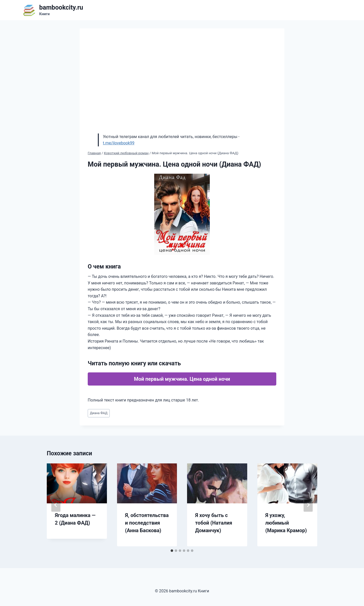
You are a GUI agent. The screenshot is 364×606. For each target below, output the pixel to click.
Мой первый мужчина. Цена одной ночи (182, 379)
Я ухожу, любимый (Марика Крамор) (286, 523)
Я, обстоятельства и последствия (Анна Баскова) (147, 523)
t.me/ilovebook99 (119, 143)
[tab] (172, 551)
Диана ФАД (99, 413)
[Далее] (308, 505)
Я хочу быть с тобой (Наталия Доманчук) (214, 523)
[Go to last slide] (56, 505)
